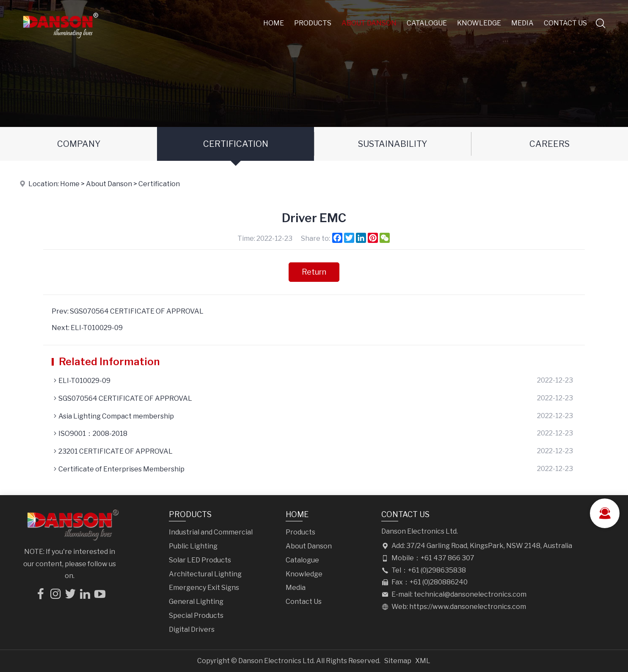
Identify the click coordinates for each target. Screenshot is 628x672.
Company (79, 144)
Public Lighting (193, 546)
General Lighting (196, 602)
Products (313, 23)
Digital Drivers (192, 629)
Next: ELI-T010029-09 (87, 328)
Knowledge (479, 23)
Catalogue (427, 23)
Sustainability (392, 144)
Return (314, 272)
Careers (549, 144)
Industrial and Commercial (211, 532)
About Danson (369, 23)
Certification (236, 144)
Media (522, 23)
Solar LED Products (200, 560)
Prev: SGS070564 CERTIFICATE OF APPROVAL (128, 311)
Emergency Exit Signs (204, 588)
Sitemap (398, 661)
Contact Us (565, 23)
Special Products (196, 616)
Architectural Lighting (205, 574)
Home (274, 23)
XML (423, 661)
